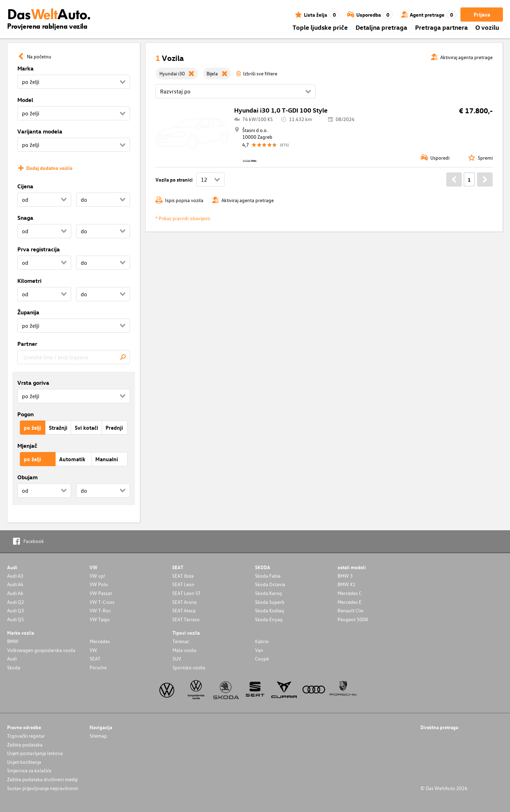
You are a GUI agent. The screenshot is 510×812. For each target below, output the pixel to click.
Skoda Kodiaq (270, 610)
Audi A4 (15, 584)
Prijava (482, 15)
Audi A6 (15, 593)
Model (25, 100)
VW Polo (99, 584)
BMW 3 (345, 576)
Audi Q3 (16, 610)
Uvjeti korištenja (24, 762)
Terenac (181, 641)
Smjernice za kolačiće (29, 770)
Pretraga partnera (441, 27)
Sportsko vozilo (189, 667)
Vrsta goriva (33, 383)
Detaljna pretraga (381, 27)
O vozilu (487, 27)
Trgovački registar (26, 736)
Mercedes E (350, 602)
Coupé (262, 659)
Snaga (25, 218)
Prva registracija (39, 249)
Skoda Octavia (270, 584)
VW (93, 650)
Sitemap (98, 736)
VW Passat (101, 593)
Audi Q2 (16, 602)
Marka (25, 68)
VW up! (97, 576)
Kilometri (29, 281)
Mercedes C (350, 593)
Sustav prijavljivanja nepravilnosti (42, 788)
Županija (28, 312)
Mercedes (100, 641)
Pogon (25, 414)
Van (259, 650)
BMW (13, 641)
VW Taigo (100, 619)
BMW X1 (347, 584)
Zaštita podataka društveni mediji (42, 779)
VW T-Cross (102, 602)
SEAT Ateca (184, 610)
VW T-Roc (100, 610)
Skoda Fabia (268, 576)
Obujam (27, 477)
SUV (177, 659)
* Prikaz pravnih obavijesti (183, 218)
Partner (27, 344)
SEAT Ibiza (183, 576)
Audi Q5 (16, 619)
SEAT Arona (184, 602)
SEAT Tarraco (186, 619)
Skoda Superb (270, 602)
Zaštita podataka (25, 745)
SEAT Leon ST (186, 593)
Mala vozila (184, 650)
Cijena (25, 186)
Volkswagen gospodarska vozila (41, 650)
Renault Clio (351, 610)
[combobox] (74, 357)
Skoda (14, 667)
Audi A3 (15, 576)
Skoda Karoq (268, 593)
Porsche (98, 667)
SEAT (95, 659)
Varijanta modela (40, 131)
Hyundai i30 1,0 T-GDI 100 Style (281, 110)
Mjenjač (27, 446)
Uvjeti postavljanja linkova (35, 753)
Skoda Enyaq (269, 619)
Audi (12, 659)
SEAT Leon (183, 584)
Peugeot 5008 (353, 619)
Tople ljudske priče (320, 27)
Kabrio (262, 641)
